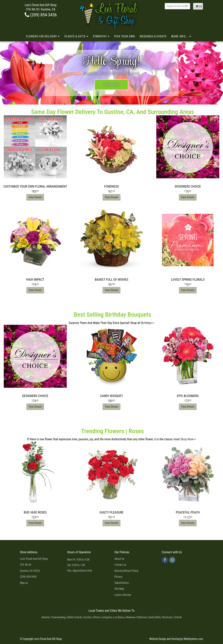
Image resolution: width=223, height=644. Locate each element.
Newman (130, 617)
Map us (24, 583)
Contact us (120, 565)
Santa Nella (154, 617)
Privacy (118, 577)
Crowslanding (58, 617)
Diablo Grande (74, 617)
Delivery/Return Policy (126, 571)
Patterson (142, 617)
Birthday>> (148, 323)
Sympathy (100, 36)
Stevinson (167, 617)
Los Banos (119, 617)
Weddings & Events (153, 36)
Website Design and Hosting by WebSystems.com (176, 639)
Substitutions (122, 583)
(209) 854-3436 (41, 15)
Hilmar (96, 617)
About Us (119, 559)
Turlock (178, 617)
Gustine (87, 617)
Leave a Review (123, 595)
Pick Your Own (124, 36)
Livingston (107, 617)
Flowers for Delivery (41, 36)
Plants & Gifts (75, 36)
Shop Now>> (188, 439)
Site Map (119, 589)
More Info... (180, 36)
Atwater (45, 617)
